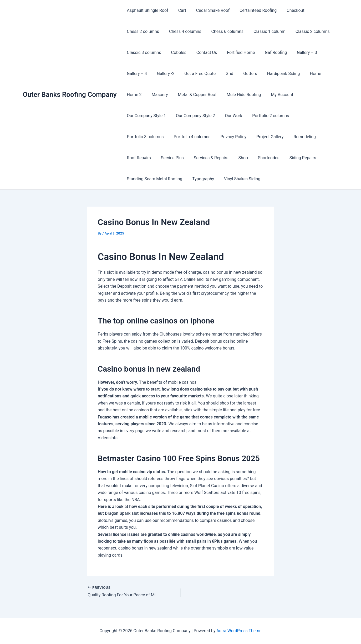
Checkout (288, 10)
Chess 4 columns (183, 31)
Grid (224, 74)
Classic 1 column (264, 31)
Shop (131, 158)
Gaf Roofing (269, 53)
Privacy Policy (139, 137)
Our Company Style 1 (314, 95)
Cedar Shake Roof (209, 10)
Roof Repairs (239, 137)
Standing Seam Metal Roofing (237, 158)
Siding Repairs (187, 158)
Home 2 (134, 95)
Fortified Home (235, 53)
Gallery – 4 (136, 74)
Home (305, 74)
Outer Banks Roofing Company (70, 94)
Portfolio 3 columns (263, 116)
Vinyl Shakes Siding (144, 179)
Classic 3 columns (143, 53)
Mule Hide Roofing (238, 95)
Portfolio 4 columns (308, 116)
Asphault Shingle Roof (147, 10)
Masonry (157, 95)
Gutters (243, 74)
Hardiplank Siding (275, 74)
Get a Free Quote (196, 74)
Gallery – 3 (298, 53)
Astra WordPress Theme (239, 631)
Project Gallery (174, 137)
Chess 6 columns (224, 31)
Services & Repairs (308, 137)
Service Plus (270, 137)
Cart (180, 10)
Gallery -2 (163, 74)
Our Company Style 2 (146, 116)
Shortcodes (155, 158)
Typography (284, 158)
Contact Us (203, 53)
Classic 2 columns (306, 31)
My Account (275, 95)
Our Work (182, 116)
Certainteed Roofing (253, 10)
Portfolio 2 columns (218, 116)
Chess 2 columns (142, 31)
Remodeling (207, 137)
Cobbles (176, 53)
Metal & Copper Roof (193, 95)
